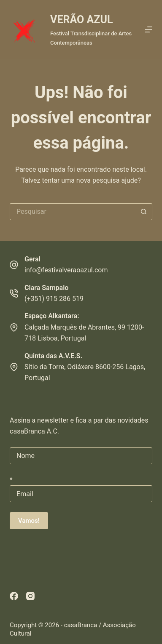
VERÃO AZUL (81, 20)
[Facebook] (14, 596)
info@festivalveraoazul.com (66, 270)
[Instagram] (30, 596)
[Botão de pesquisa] (144, 212)
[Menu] (148, 29)
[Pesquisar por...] (73, 212)
